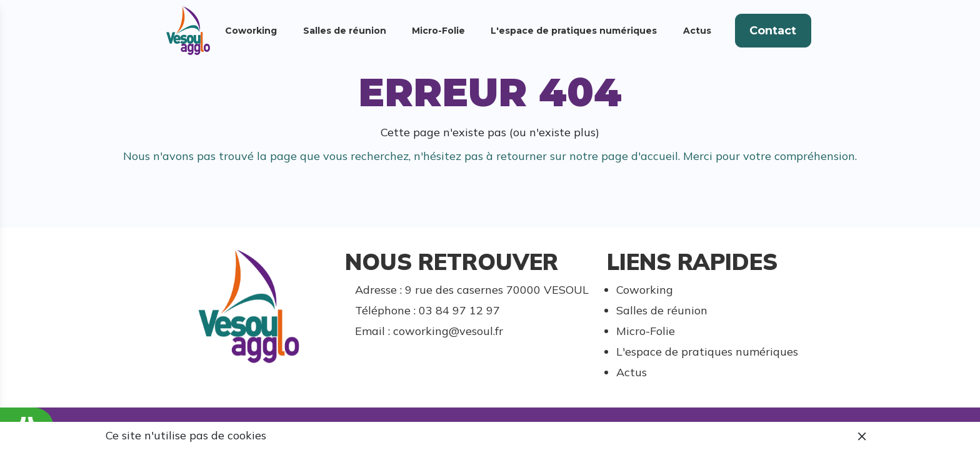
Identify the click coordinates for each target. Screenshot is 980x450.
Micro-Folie (438, 31)
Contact (773, 31)
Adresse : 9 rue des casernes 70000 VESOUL (472, 290)
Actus (697, 31)
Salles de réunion (345, 31)
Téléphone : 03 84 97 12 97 (427, 310)
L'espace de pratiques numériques (574, 31)
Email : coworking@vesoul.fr (429, 331)
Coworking (251, 31)
